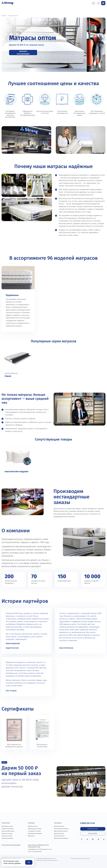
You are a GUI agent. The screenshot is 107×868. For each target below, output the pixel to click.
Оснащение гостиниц (34, 831)
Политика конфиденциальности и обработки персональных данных (47, 859)
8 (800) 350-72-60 (87, 823)
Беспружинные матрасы (61, 838)
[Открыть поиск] (93, 3)
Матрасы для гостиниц (35, 829)
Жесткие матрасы (59, 836)
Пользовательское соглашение (80, 858)
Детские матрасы (59, 826)
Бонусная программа (8, 831)
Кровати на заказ (7, 836)
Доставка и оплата (7, 826)
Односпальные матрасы (61, 829)
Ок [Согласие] (29, 862)
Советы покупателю (8, 829)
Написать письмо (93, 829)
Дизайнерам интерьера (35, 833)
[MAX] (93, 839)
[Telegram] (98, 839)
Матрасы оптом (33, 826)
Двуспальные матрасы (61, 831)
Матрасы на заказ (7, 833)
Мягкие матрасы (59, 833)
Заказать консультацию (23, 53)
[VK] (87, 839)
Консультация (93, 833)
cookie (17, 861)
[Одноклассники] (82, 839)
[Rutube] (104, 839)
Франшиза (31, 836)
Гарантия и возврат (7, 838)
